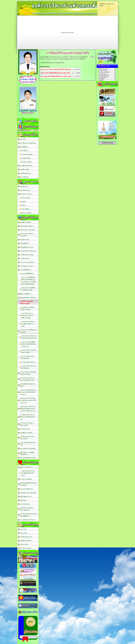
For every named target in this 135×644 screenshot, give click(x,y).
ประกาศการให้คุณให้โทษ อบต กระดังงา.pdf (56, 73)
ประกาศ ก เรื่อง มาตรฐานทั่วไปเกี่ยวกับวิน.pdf (57, 69)
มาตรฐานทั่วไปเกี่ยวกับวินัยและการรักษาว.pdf (57, 76)
